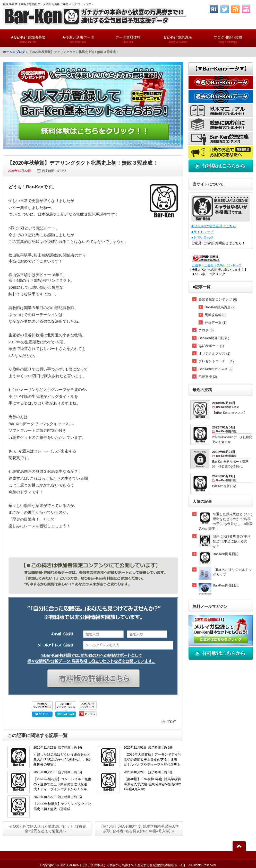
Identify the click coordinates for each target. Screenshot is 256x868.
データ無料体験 (128, 37)
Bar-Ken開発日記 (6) (214, 338)
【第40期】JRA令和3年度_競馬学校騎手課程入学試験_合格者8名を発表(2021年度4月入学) (152, 784)
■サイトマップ (202, 232)
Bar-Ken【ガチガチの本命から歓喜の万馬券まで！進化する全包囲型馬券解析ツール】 (127, 865)
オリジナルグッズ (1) (215, 353)
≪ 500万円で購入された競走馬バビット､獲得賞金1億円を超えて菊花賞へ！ (47, 829)
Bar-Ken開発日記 (226, 554)
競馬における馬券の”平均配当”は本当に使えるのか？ (232, 541)
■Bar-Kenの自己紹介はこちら (214, 226)
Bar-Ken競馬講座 (178, 37)
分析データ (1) (216, 323)
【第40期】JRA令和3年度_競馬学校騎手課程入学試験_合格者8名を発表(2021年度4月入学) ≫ (139, 829)
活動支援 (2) (208, 377)
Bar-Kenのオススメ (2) (216, 369)
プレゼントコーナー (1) (216, 361)
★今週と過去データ (78, 37)
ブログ (20, 52)
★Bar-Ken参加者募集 (28, 37)
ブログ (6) (206, 330)
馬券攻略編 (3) (216, 315)
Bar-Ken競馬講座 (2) (220, 307)
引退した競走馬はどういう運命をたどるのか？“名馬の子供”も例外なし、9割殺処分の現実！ (62, 759)
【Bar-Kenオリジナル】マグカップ (232, 572)
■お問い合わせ (202, 237)
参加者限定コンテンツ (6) (218, 299)
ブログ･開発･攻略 (228, 37)
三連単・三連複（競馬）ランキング (217, 265)
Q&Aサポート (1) (211, 346)
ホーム (8, 52)
